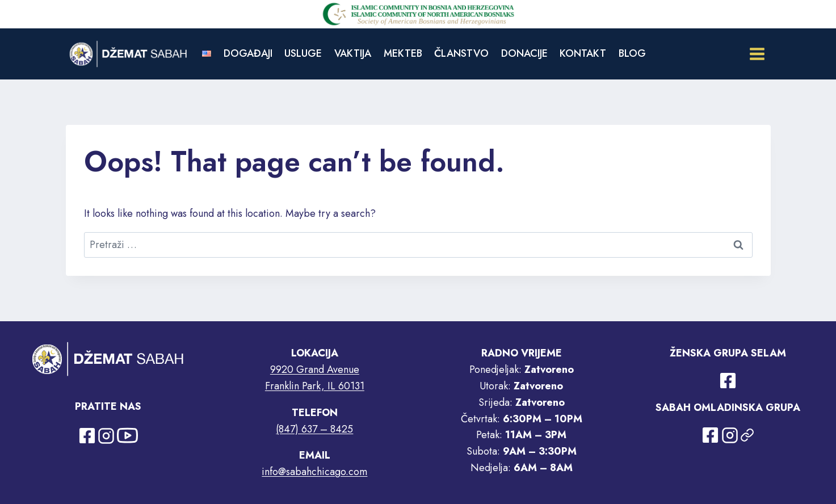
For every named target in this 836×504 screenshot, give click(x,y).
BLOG (632, 53)
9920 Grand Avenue (315, 369)
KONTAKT (583, 53)
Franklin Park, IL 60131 (315, 386)
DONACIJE (524, 53)
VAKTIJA (353, 53)
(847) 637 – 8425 (314, 429)
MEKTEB (403, 53)
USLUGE (303, 53)
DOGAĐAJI (248, 53)
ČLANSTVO (461, 53)
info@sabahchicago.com (314, 472)
